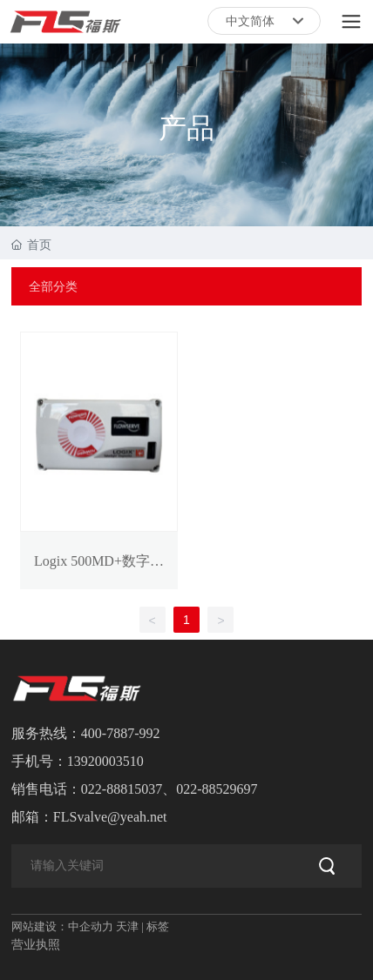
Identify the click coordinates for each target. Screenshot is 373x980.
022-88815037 (122, 789)
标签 (158, 926)
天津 (127, 926)
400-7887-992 (121, 733)
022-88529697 (217, 789)
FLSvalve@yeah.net (110, 817)
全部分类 (53, 286)
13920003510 (105, 761)
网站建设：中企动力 (62, 926)
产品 (186, 128)
